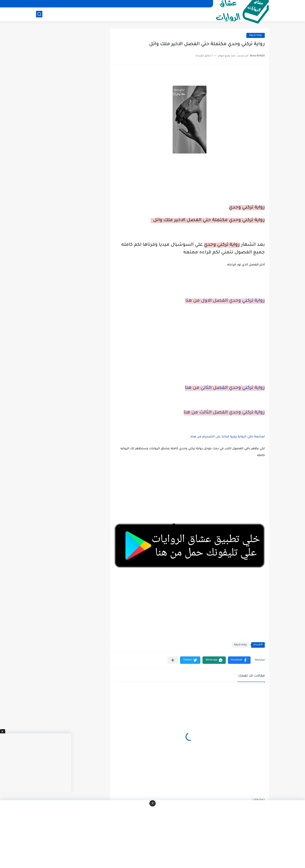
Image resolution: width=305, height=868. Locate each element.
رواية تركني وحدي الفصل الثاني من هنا (225, 388)
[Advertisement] (190, 350)
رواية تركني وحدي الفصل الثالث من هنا (224, 413)
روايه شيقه (256, 35)
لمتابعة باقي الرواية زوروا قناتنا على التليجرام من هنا (228, 437)
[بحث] (39, 14)
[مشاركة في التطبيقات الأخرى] (173, 660)
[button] (239, 660)
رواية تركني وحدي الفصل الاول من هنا (225, 301)
